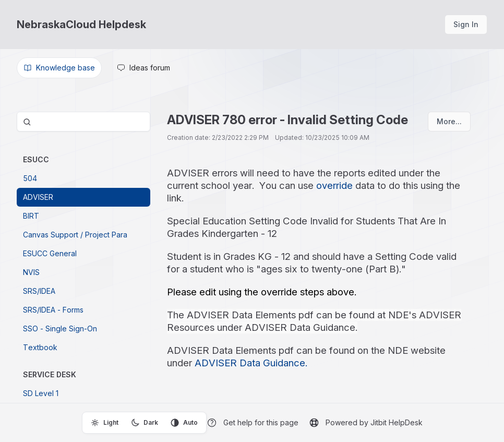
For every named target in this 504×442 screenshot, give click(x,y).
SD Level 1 (41, 393)
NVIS (31, 272)
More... (449, 121)
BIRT (31, 216)
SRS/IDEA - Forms (53, 310)
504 (30, 178)
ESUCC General (50, 253)
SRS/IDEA (39, 291)
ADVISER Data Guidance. (251, 363)
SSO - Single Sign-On (60, 328)
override (334, 186)
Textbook (40, 347)
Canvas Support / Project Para (75, 235)
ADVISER (38, 197)
